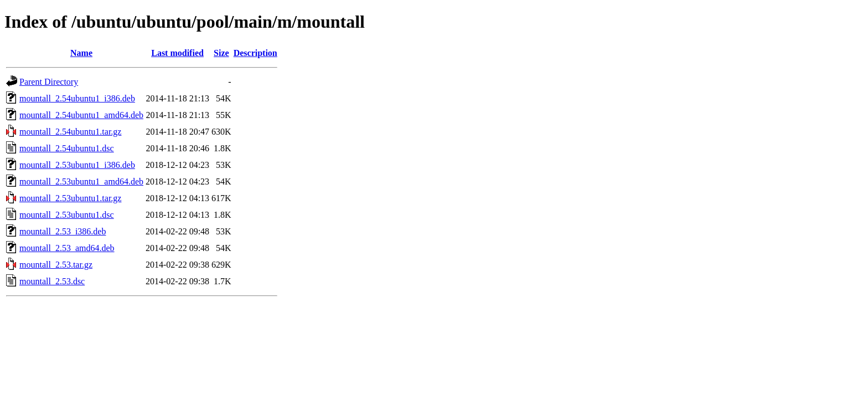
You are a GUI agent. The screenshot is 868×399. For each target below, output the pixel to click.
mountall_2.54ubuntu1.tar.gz (70, 132)
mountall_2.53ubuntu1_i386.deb (77, 165)
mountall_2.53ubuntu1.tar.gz (70, 198)
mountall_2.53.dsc (52, 281)
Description (255, 53)
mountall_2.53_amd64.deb (67, 248)
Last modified (177, 53)
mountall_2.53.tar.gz (56, 265)
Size (221, 53)
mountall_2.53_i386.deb (63, 231)
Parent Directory (49, 82)
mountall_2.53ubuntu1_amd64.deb (81, 181)
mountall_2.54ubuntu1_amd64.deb (81, 115)
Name (81, 53)
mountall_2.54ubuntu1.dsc (67, 148)
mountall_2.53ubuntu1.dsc (67, 215)
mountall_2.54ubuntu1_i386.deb (77, 98)
